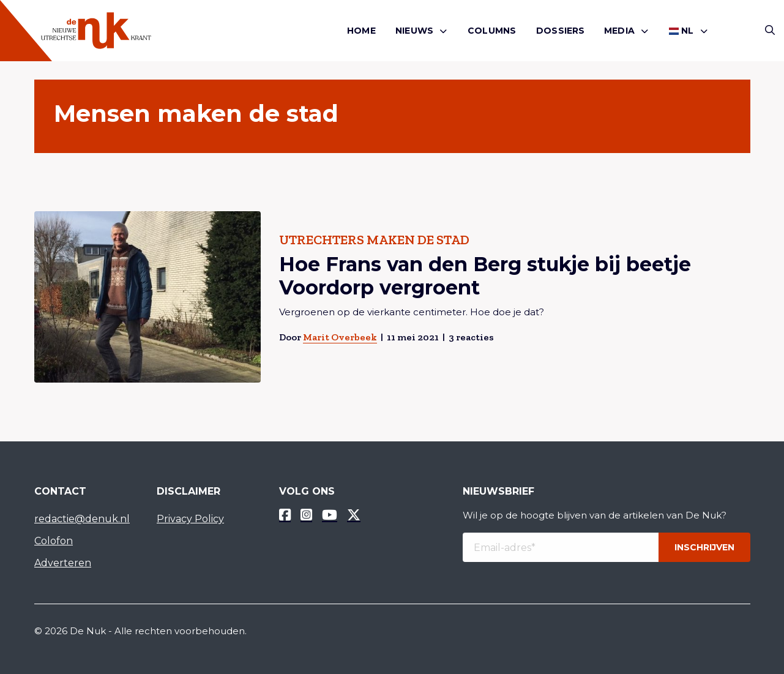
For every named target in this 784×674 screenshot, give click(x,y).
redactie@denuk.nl (82, 519)
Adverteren (63, 563)
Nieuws (414, 31)
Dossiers (561, 31)
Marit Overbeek (339, 337)
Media (619, 31)
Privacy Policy (190, 519)
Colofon (54, 541)
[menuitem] (361, 31)
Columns (492, 31)
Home (361, 31)
